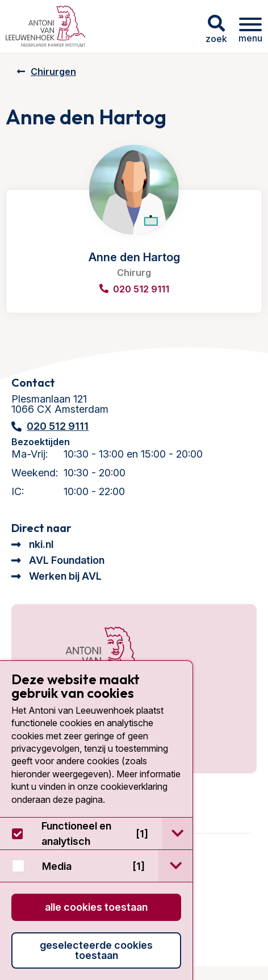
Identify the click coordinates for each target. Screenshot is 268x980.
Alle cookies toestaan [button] (96, 907)
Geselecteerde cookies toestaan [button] (96, 950)
